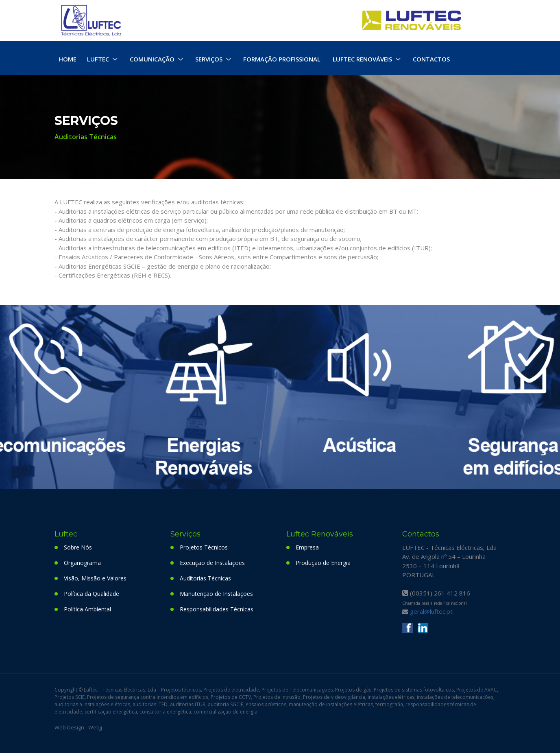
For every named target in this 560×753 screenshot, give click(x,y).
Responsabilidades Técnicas (217, 609)
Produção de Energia (323, 563)
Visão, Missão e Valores (95, 578)
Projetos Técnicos (204, 547)
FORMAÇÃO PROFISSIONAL (282, 59)
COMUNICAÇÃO (152, 59)
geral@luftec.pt (431, 611)
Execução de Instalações (212, 563)
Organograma (82, 563)
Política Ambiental (87, 609)
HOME (68, 59)
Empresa (307, 547)
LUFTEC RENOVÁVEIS (362, 59)
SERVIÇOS (209, 59)
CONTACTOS (431, 59)
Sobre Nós (78, 547)
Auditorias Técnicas (205, 578)
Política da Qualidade (92, 594)
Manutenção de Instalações (216, 594)
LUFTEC (98, 59)
